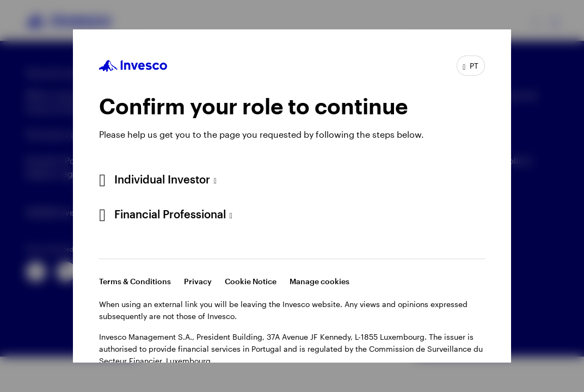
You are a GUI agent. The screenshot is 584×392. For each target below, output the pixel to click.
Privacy (198, 281)
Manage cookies (319, 281)
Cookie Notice (251, 281)
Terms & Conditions (135, 281)
